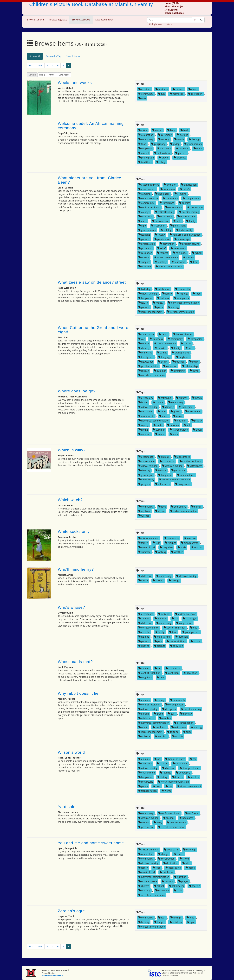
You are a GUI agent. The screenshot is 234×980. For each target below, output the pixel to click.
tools (178, 890)
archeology (146, 398)
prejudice (166, 547)
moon (164, 416)
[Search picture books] (201, 20)
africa (143, 130)
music (178, 416)
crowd (184, 859)
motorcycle (146, 782)
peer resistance (177, 822)
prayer (164, 157)
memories (177, 94)
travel (194, 371)
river (157, 786)
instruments (193, 411)
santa (158, 425)
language (182, 148)
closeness (156, 339)
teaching (161, 262)
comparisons (191, 198)
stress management (166, 257)
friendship (145, 352)
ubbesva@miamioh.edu (52, 975)
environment (160, 221)
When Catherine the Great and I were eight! (93, 330)
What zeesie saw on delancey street (92, 282)
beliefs (185, 189)
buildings (190, 850)
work (174, 434)
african (157, 130)
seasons (173, 425)
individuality (184, 230)
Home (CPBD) (172, 3)
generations (178, 225)
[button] (195, 20)
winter (160, 434)
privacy (197, 420)
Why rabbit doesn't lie (78, 693)
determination (186, 216)
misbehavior (146, 718)
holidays (163, 298)
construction (166, 859)
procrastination (184, 723)
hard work (164, 148)
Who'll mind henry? (76, 569)
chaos (193, 89)
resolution (145, 253)
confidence (167, 203)
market (144, 153)
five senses (146, 411)
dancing (144, 348)
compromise (146, 203)
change (158, 402)
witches (144, 516)
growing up (146, 475)
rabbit (143, 727)
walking (161, 552)
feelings (194, 139)
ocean (163, 361)
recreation (195, 94)
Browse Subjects (36, 20)
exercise (160, 348)
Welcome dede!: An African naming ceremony (91, 126)
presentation (147, 244)
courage (144, 212)
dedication (145, 216)
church (179, 854)
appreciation (147, 461)
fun (162, 94)
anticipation (189, 185)
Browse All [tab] (35, 56)
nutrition (180, 420)
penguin (144, 484)
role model (180, 253)
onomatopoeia (148, 881)
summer (160, 371)
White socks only (74, 531)
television (176, 646)
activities (144, 89)
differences (195, 466)
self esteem (162, 484)
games (162, 352)
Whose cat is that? (75, 662)
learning (144, 235)
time (142, 98)
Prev (40, 66)
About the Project (174, 6)
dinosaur (169, 768)
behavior (161, 619)
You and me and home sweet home (91, 843)
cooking (164, 139)
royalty (143, 425)
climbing (180, 194)
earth (143, 221)
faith (177, 221)
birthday (144, 289)
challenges (162, 194)
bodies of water (183, 334)
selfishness (179, 727)
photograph (146, 157)
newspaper (146, 361)
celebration (146, 135)
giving (175, 144)
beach (163, 334)
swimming (178, 371)
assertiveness (147, 189)
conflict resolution (149, 207)
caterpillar (145, 763)
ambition (170, 185)
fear (156, 543)
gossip (175, 411)
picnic (194, 361)
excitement (186, 407)
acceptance (146, 457)
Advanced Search (104, 20)
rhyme (160, 511)
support (144, 262)
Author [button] (52, 75)
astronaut (165, 398)
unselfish (145, 266)
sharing (173, 307)
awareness (168, 189)
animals (164, 457)
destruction (165, 216)
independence (186, 475)
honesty (186, 714)
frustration (158, 225)
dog (194, 628)
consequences (174, 705)
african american (149, 538)
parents (181, 153)
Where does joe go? (77, 391)
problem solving (189, 244)
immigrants (181, 298)
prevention (167, 244)
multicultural (162, 153)
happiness (145, 148)
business (162, 89)
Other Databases (174, 13)
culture (186, 343)
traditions (145, 162)
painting (168, 881)
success (188, 257)
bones (143, 402)
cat (175, 619)
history (162, 777)
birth (185, 130)
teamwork (178, 262)
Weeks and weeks (75, 83)
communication (148, 198)
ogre (191, 922)
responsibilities (176, 641)
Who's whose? (71, 607)
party (159, 307)
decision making (189, 212)
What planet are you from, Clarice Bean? (90, 180)
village (161, 162)
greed (158, 714)
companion (195, 339)
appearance (182, 457)
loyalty (160, 235)
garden (144, 714)
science (144, 257)
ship (187, 425)
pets (161, 677)
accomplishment (149, 185)
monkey (165, 718)
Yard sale (67, 807)
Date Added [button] (64, 75)
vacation (144, 434)
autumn (182, 398)
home (190, 868)
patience (178, 361)
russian (144, 371)
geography (158, 144)
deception (190, 673)
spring (143, 430)
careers (178, 89)
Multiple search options (161, 24)
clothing (182, 135)
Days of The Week (174, 628)
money (158, 303)
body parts (171, 850)
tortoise (173, 732)
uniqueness (183, 484)
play (158, 641)
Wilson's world (71, 752)
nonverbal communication (185, 235)
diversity (144, 470)
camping (144, 194)
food (142, 144)
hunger (159, 922)
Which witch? (70, 500)
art (157, 759)
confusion (172, 673)
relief (161, 248)
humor (196, 506)
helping (166, 230)
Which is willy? (72, 450)
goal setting (179, 506)
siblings (174, 581)
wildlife (177, 736)
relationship (190, 366)
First (31, 66)
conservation (174, 207)
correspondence (149, 628)
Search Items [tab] (73, 56)
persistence (162, 239)
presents (180, 157)
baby (171, 130)
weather (177, 552)
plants (143, 786)
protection (145, 248)
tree (194, 262)
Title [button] (41, 75)
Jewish (143, 303)
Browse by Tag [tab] (53, 56)
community (146, 94)
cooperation (195, 207)
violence (144, 736)
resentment (178, 248)
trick (187, 732)
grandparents (193, 144)
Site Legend (171, 10)
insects (178, 777)
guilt (172, 714)
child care (145, 576)
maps (198, 148)
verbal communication (169, 266)
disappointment (190, 768)
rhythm (144, 886)
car (142, 339)
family (179, 139)
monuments (146, 416)
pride (182, 547)
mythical (144, 511)
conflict (184, 203)
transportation (179, 430)
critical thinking (164, 212)
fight (142, 225)
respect (162, 253)
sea (169, 786)
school (197, 253)
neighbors (183, 357)
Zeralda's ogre (71, 911)
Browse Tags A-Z (58, 20)
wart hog (161, 736)
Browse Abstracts (81, 20)
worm (166, 791)
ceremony (165, 135)
